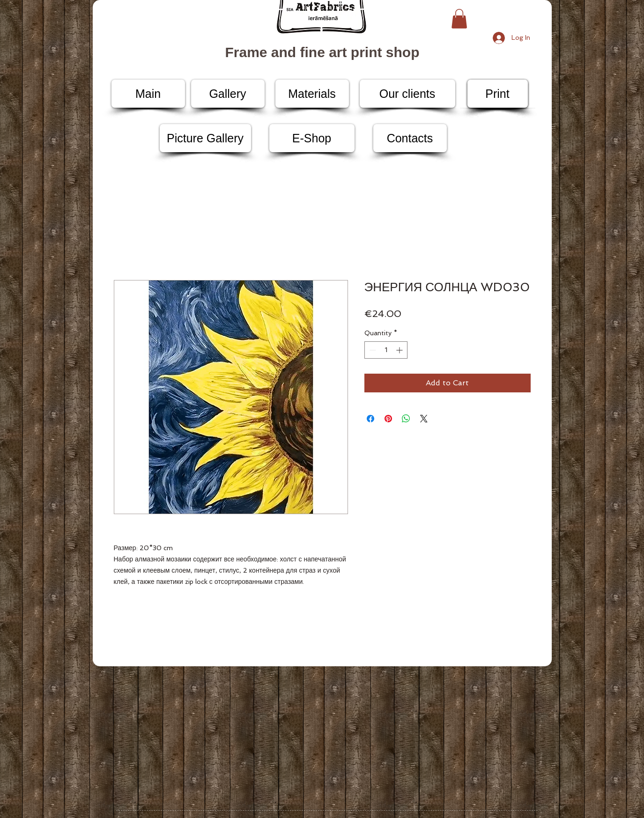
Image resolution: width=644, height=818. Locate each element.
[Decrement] (372, 350)
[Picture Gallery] (205, 138)
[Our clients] (407, 94)
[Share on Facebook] (370, 419)
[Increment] (400, 350)
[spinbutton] (386, 350)
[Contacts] (410, 138)
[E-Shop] (312, 138)
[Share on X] (424, 419)
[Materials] (312, 94)
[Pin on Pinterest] (388, 419)
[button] (459, 19)
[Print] (498, 94)
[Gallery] (228, 94)
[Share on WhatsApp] (406, 419)
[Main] (148, 94)
